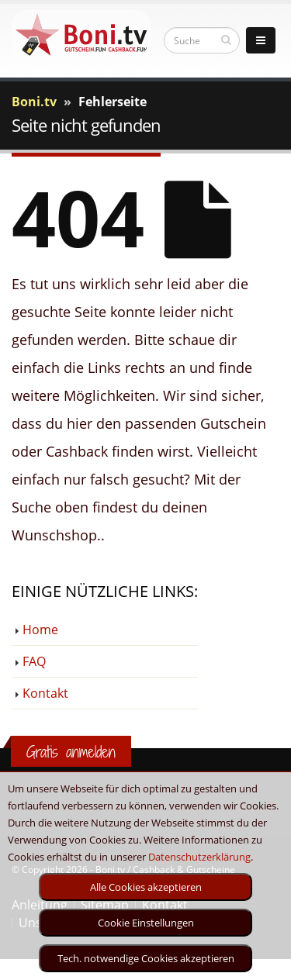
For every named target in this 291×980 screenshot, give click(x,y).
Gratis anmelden (71, 752)
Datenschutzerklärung (199, 857)
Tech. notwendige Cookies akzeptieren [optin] (146, 958)
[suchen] (226, 40)
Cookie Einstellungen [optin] (146, 923)
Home (40, 630)
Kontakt (45, 693)
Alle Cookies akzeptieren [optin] (146, 887)
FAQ (34, 661)
